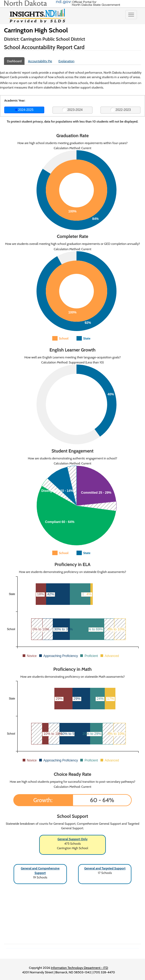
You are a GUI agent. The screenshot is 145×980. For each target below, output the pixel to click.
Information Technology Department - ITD (80, 968)
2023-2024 (72, 110)
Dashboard (14, 61)
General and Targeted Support (105, 868)
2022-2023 (121, 110)
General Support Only (73, 839)
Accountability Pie (40, 61)
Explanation (66, 61)
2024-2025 (24, 110)
